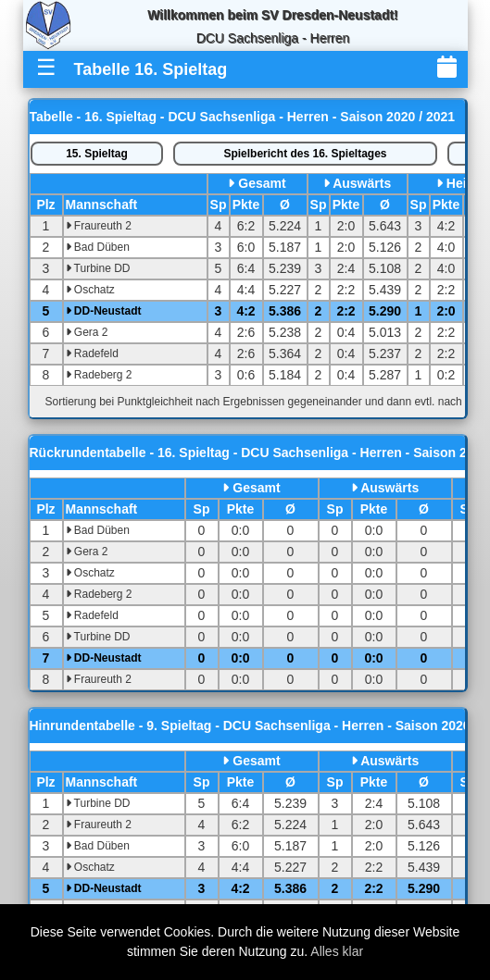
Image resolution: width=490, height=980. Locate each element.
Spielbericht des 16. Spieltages (305, 154)
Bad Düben (98, 247)
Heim (462, 183)
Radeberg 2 (99, 375)
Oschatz (90, 290)
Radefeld (92, 354)
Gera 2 (87, 332)
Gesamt (262, 183)
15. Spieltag (97, 154)
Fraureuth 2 (99, 226)
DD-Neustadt (104, 311)
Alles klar (337, 951)
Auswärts (362, 183)
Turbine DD (98, 268)
